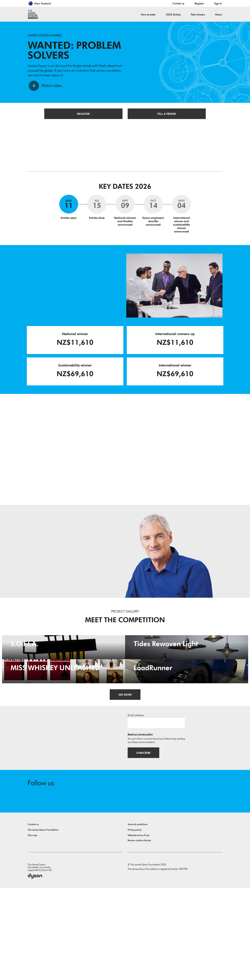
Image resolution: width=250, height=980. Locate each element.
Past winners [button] (198, 15)
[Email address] (156, 814)
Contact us (178, 3)
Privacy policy (135, 922)
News (218, 15)
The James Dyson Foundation (43, 922)
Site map (32, 927)
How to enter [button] (148, 15)
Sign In (218, 3)
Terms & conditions (138, 916)
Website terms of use (139, 927)
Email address (136, 807)
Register (199, 3)
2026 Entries (173, 15)
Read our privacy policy (140, 826)
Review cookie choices (139, 933)
